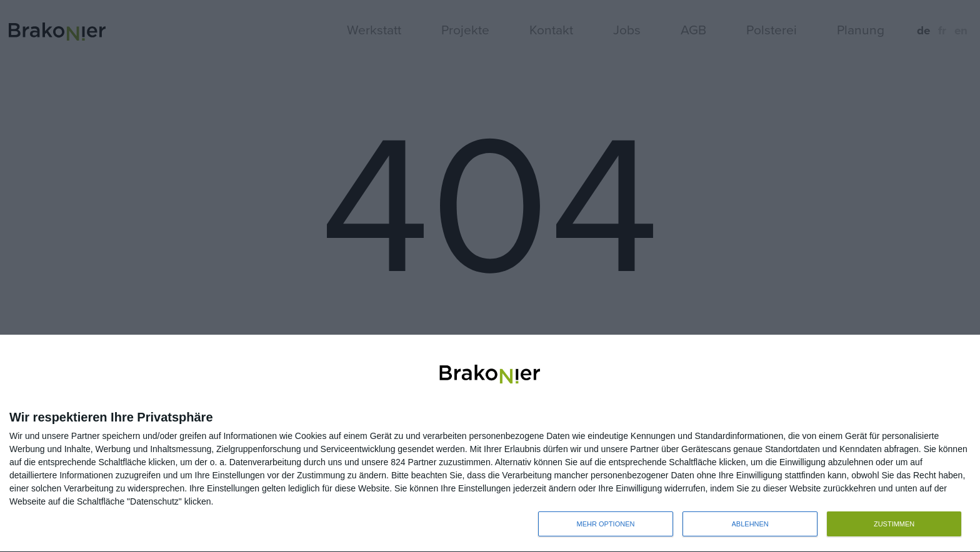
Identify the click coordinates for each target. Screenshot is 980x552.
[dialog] (490, 444)
